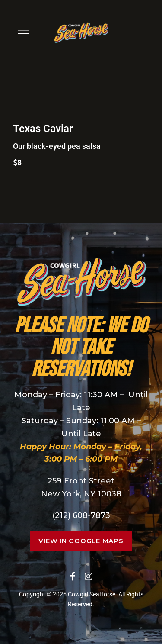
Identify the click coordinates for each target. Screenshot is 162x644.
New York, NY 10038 (81, 494)
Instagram (89, 576)
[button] (81, 541)
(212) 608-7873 (81, 515)
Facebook (73, 576)
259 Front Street (81, 481)
